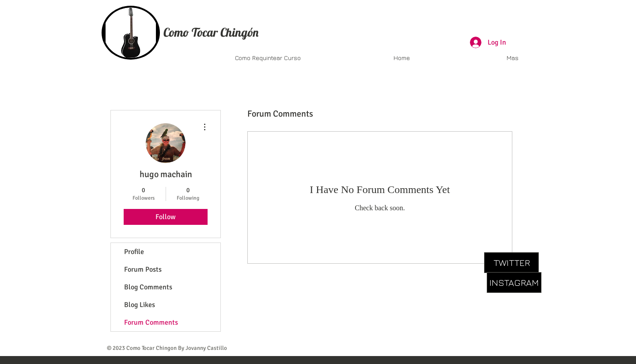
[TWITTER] (511, 263)
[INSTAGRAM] (514, 282)
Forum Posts (143, 269)
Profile (134, 252)
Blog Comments (148, 287)
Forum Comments (151, 322)
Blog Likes (140, 305)
